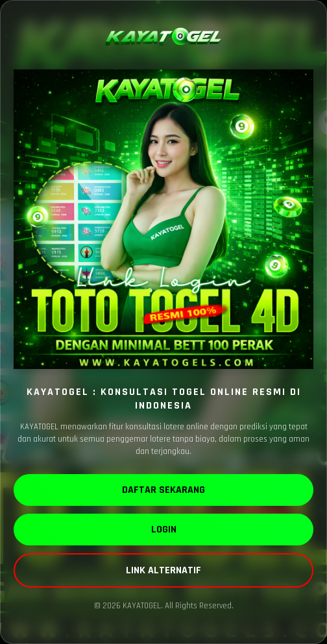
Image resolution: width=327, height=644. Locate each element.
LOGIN (164, 530)
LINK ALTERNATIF (163, 570)
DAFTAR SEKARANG (163, 490)
